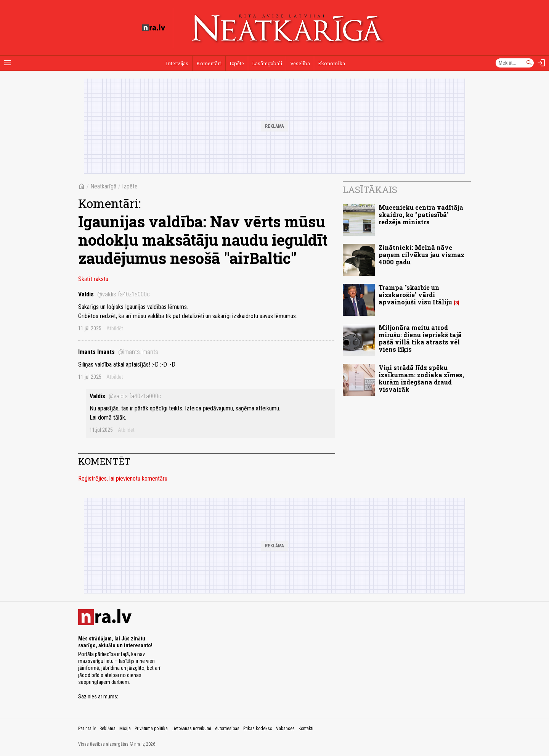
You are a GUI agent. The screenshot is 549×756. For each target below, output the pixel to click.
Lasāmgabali (267, 63)
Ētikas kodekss (258, 729)
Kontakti (306, 729)
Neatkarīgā (104, 186)
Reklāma (108, 729)
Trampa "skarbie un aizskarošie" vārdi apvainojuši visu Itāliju (415, 295)
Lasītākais (370, 190)
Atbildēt (115, 328)
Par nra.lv (87, 729)
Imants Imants (118, 352)
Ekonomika (331, 63)
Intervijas (177, 63)
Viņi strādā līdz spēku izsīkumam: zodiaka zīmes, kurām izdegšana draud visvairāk (421, 379)
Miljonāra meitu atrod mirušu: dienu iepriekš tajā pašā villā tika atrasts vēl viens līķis (420, 339)
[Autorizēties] (541, 63)
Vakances (285, 729)
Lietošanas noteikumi (191, 729)
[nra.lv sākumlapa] (154, 28)
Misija (125, 729)
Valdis (114, 294)
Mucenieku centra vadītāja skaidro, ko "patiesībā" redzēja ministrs (421, 215)
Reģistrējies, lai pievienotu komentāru (123, 479)
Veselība (300, 63)
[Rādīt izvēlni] (8, 63)
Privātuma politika (151, 729)
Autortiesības (227, 729)
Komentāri (209, 63)
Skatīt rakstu (93, 279)
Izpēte (237, 63)
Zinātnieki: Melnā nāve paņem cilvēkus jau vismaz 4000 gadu (421, 255)
